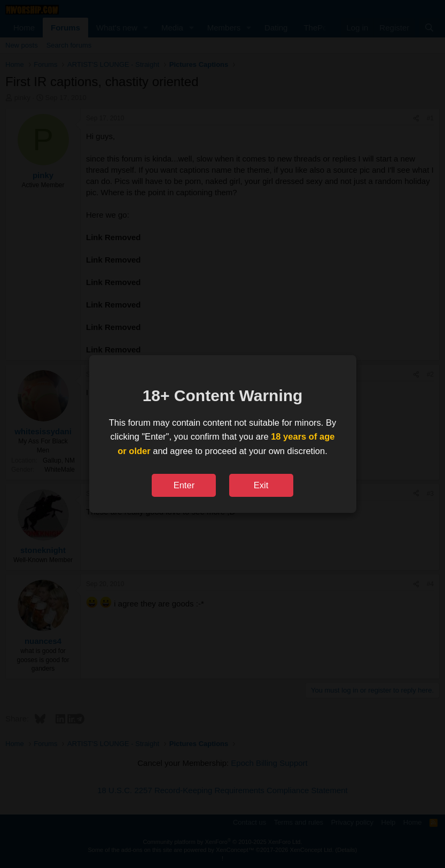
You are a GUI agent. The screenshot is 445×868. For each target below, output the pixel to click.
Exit (261, 485)
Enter (184, 485)
